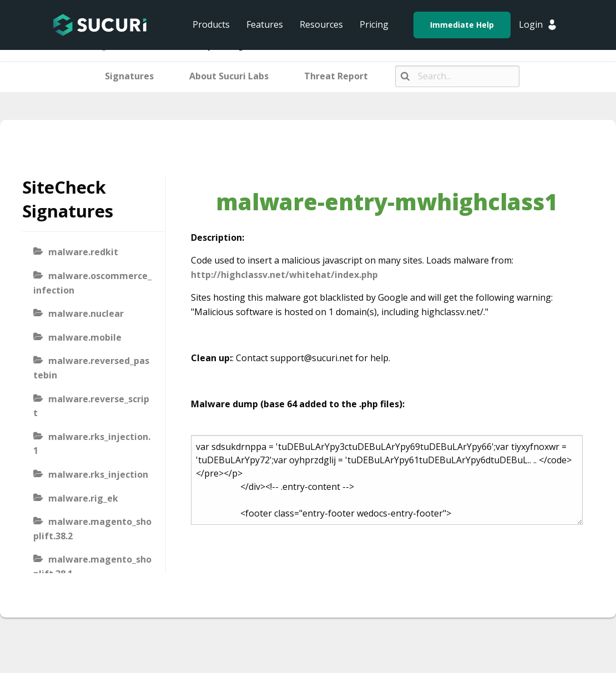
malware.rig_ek (83, 498)
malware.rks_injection (98, 474)
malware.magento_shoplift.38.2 (92, 529)
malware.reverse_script (91, 406)
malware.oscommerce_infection (92, 283)
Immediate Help (462, 25)
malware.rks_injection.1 (92, 444)
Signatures (129, 76)
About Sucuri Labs (229, 76)
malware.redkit (83, 252)
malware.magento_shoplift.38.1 (92, 566)
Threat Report (336, 76)
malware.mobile (85, 337)
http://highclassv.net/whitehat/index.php (284, 275)
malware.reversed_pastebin (91, 368)
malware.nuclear (86, 313)
